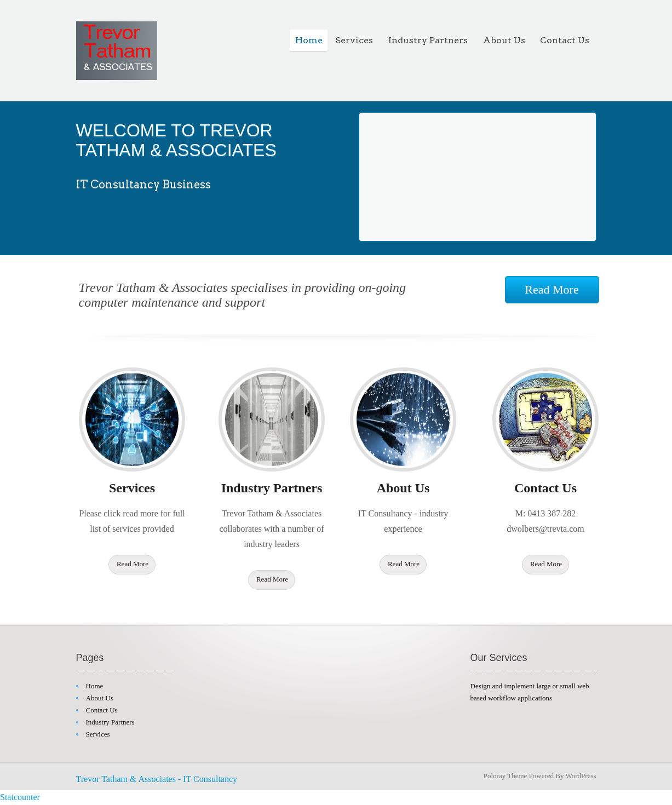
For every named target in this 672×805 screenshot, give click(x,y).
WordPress (581, 776)
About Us (504, 40)
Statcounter (20, 797)
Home (309, 40)
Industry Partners (428, 40)
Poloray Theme (506, 776)
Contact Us (565, 40)
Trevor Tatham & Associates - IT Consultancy (157, 779)
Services (354, 40)
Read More (552, 289)
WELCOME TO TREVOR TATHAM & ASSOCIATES (176, 140)
